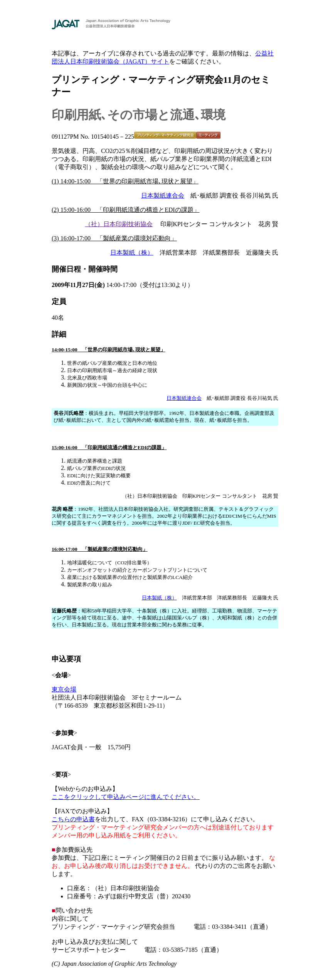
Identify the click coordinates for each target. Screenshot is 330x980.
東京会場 (64, 689)
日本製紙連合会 (163, 195)
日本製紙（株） (132, 253)
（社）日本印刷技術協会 (119, 224)
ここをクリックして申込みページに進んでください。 (126, 797)
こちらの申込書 (73, 819)
